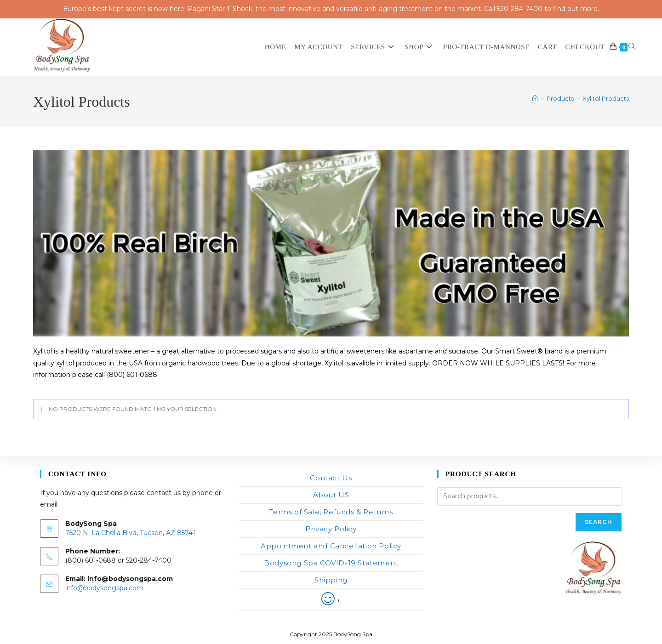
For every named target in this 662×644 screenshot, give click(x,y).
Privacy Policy (331, 529)
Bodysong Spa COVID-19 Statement (331, 563)
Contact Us (331, 478)
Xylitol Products (606, 98)
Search (599, 522)
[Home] (535, 98)
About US (331, 495)
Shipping (331, 580)
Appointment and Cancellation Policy (331, 546)
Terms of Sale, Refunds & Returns (331, 512)
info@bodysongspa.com (104, 588)
